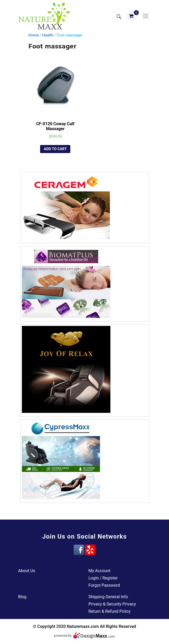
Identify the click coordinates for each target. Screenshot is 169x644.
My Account (100, 571)
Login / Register (103, 578)
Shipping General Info (108, 597)
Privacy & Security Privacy (112, 604)
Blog (22, 597)
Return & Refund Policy (110, 611)
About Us (27, 571)
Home (34, 35)
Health (48, 35)
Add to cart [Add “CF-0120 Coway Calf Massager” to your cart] (55, 149)
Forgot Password (104, 585)
